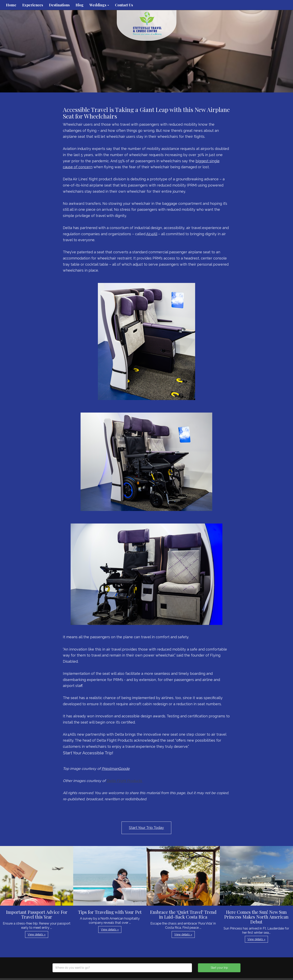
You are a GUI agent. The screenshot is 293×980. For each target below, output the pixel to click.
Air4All (152, 234)
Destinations (59, 5)
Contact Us (124, 5)
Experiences (33, 5)
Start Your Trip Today (146, 828)
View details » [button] (37, 934)
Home (11, 5)
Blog (80, 5)
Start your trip (219, 968)
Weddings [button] (99, 5)
